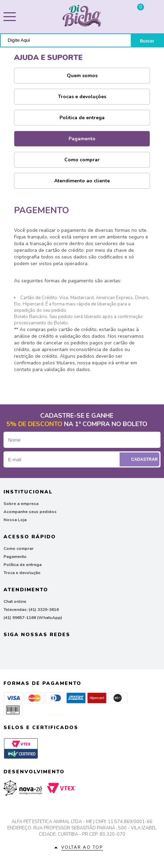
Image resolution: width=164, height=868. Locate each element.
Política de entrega (23, 565)
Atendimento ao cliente (82, 181)
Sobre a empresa (21, 504)
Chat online (15, 601)
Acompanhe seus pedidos (30, 512)
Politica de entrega (82, 118)
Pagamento (82, 139)
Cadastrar (140, 459)
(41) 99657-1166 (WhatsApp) (33, 618)
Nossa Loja (15, 520)
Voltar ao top (82, 847)
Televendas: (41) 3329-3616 (31, 610)
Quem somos (82, 76)
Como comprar (82, 160)
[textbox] (66, 40)
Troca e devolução (22, 573)
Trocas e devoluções (82, 97)
